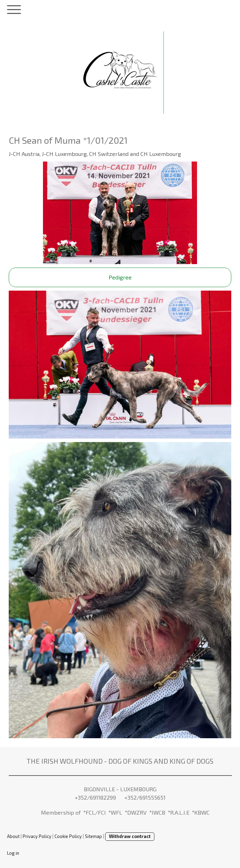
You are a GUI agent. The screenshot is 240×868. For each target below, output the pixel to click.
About (13, 836)
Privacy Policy (37, 836)
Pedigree (120, 277)
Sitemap (93, 836)
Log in (13, 853)
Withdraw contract (130, 836)
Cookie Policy (68, 836)
